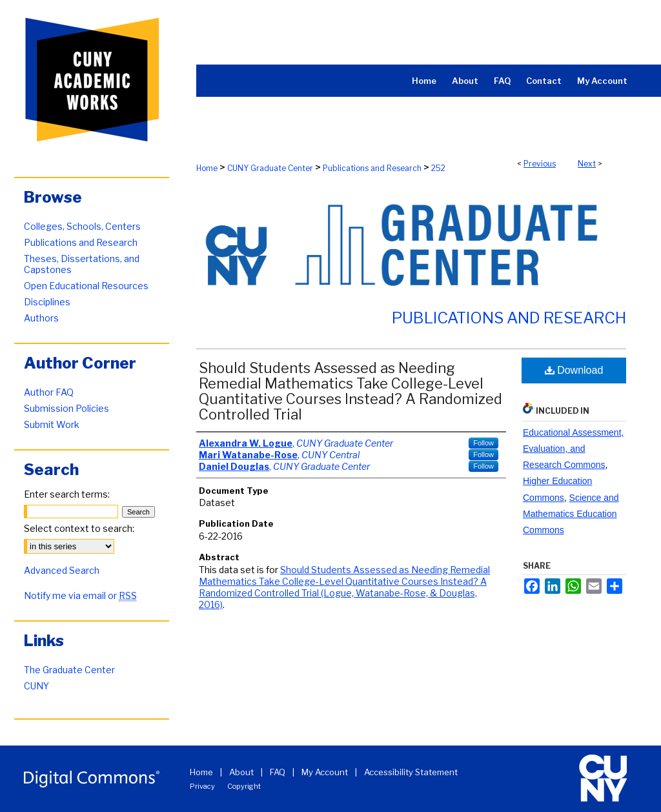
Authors (41, 318)
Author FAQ (49, 392)
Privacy (202, 786)
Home (207, 168)
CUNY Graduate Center (270, 168)
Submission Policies (66, 408)
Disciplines (47, 302)
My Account (325, 772)
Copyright (244, 786)
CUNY (36, 686)
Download (574, 370)
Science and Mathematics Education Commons (571, 514)
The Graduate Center (69, 670)
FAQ (278, 772)
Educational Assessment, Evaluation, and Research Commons (573, 449)
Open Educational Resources (86, 286)
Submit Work (52, 424)
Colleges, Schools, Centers (82, 226)
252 (438, 168)
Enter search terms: (67, 494)
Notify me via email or (80, 595)
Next (587, 164)
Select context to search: (79, 528)
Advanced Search (62, 570)
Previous (540, 164)
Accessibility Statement (411, 772)
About (241, 772)
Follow (483, 443)
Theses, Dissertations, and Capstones (82, 264)
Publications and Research (372, 168)
